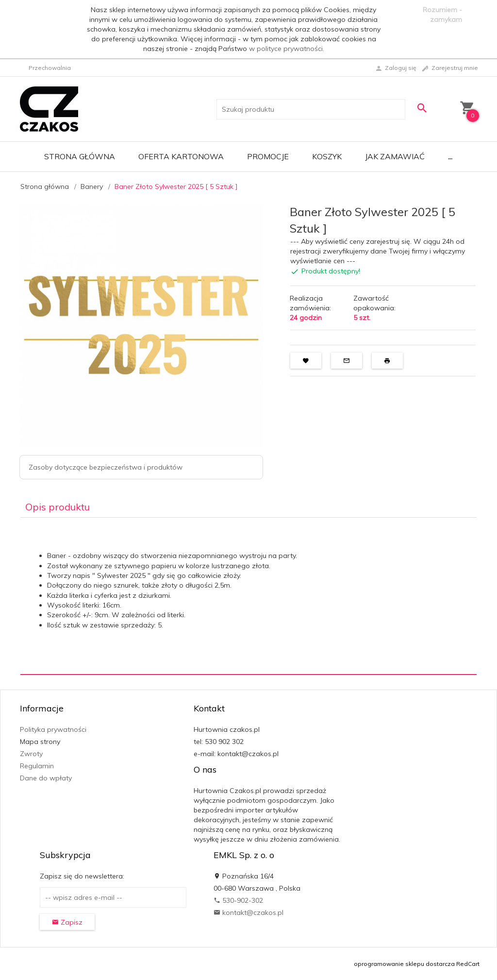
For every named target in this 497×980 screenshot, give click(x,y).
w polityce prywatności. (287, 49)
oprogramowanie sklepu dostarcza (404, 964)
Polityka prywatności (53, 729)
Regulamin (37, 766)
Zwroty (31, 754)
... (450, 156)
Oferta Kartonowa (181, 156)
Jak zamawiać (395, 156)
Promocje (268, 156)
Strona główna (80, 156)
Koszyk (327, 156)
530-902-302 (238, 900)
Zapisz (67, 922)
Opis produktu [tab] (58, 507)
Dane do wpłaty (46, 778)
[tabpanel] (248, 596)
